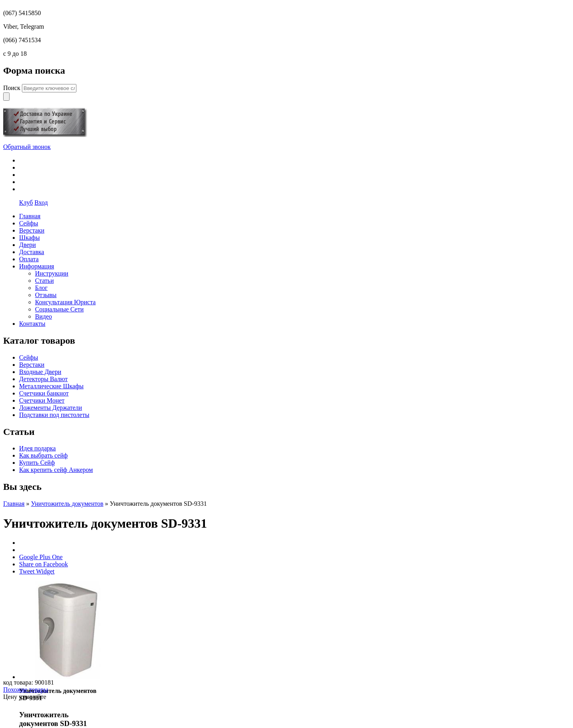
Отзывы (46, 295)
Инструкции (52, 273)
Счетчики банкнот (44, 393)
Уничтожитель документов (67, 504)
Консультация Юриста (65, 302)
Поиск (13, 88)
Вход (41, 203)
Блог (41, 288)
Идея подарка (37, 448)
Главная (14, 504)
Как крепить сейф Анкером (56, 470)
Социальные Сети (59, 309)
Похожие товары (26, 690)
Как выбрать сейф (43, 455)
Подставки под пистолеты (54, 415)
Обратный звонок (27, 147)
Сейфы (29, 357)
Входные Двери (40, 372)
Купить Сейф (37, 463)
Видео (43, 316)
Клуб (26, 203)
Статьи (44, 281)
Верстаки (32, 365)
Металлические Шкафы (51, 386)
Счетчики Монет (42, 400)
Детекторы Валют (43, 379)
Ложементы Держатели (51, 408)
